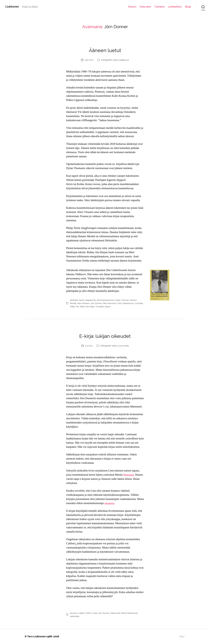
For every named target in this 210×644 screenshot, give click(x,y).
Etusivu (132, 7)
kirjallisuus (125, 60)
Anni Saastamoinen (108, 300)
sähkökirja (75, 616)
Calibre (83, 613)
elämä (116, 60)
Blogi (188, 7)
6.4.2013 (88, 346)
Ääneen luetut (105, 49)
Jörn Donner (98, 303)
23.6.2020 (89, 60)
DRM (90, 613)
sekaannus (110, 503)
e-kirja (96, 613)
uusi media (124, 346)
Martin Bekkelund (133, 613)
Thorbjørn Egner (114, 307)
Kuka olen (145, 7)
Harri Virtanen (84, 303)
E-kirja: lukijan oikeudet (105, 335)
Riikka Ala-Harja (97, 307)
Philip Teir (84, 307)
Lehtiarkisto (175, 7)
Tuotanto (159, 7)
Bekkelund (129, 475)
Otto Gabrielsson (128, 303)
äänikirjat (74, 300)
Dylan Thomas (126, 300)
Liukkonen (13, 7)
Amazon (74, 613)
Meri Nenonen (111, 303)
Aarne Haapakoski (89, 300)
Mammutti (118, 613)
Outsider (74, 307)
